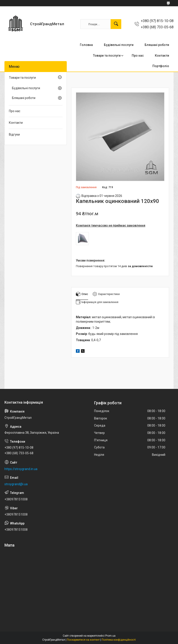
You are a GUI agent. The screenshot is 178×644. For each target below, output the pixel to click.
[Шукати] (116, 24)
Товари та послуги (107, 56)
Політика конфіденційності (119, 640)
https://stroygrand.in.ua (21, 469)
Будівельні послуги (119, 45)
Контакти (162, 56)
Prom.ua (110, 636)
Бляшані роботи (157, 45)
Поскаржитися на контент (83, 640)
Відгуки (14, 134)
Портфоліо (161, 66)
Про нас (138, 56)
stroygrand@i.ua (16, 484)
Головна (86, 45)
